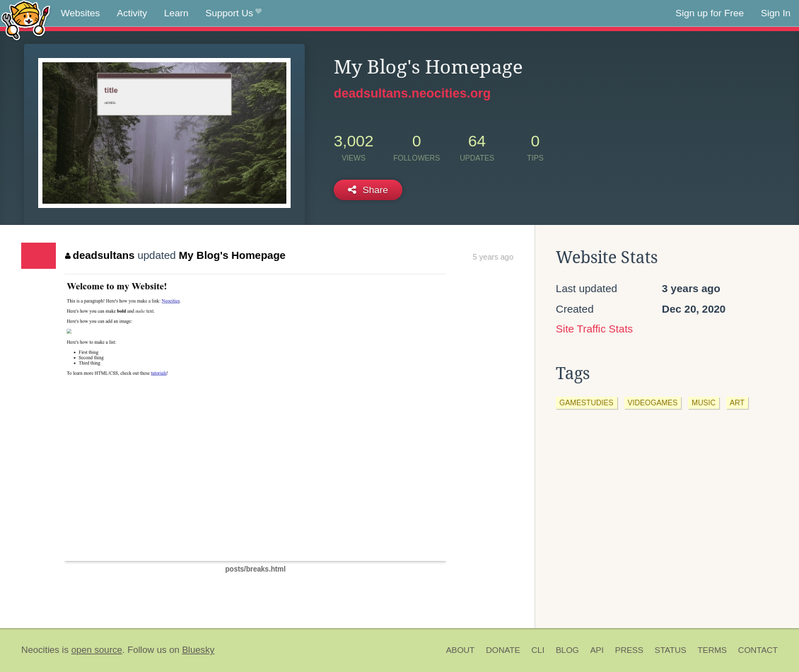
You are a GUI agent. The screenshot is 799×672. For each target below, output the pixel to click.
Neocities (40, 650)
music (704, 402)
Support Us (234, 13)
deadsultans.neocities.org (412, 93)
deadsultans (100, 255)
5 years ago (493, 257)
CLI (538, 650)
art (737, 402)
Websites (80, 13)
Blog (567, 650)
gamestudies (586, 402)
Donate (503, 650)
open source (97, 650)
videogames (653, 402)
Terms (712, 650)
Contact (758, 650)
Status (671, 650)
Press (629, 650)
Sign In (776, 13)
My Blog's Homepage (232, 255)
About (461, 650)
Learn (176, 13)
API (597, 650)
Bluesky (198, 650)
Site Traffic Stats (594, 329)
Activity (132, 13)
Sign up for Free (710, 13)
